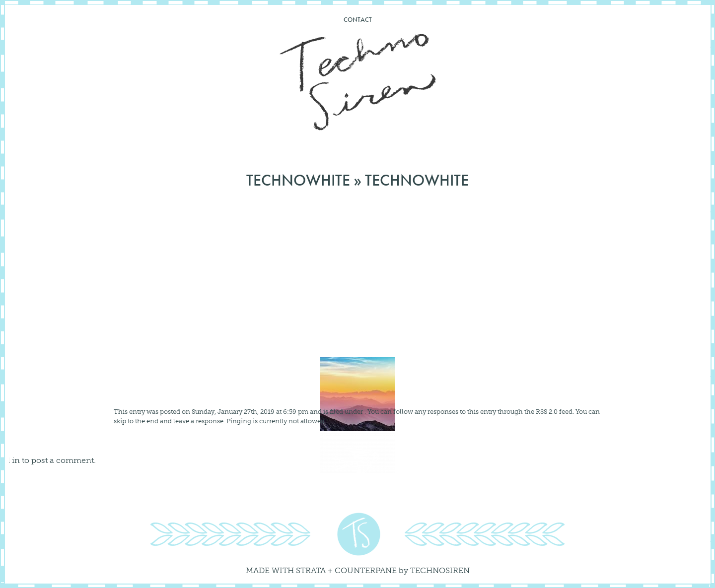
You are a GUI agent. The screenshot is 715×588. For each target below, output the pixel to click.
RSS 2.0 (547, 411)
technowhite (298, 180)
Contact (358, 20)
